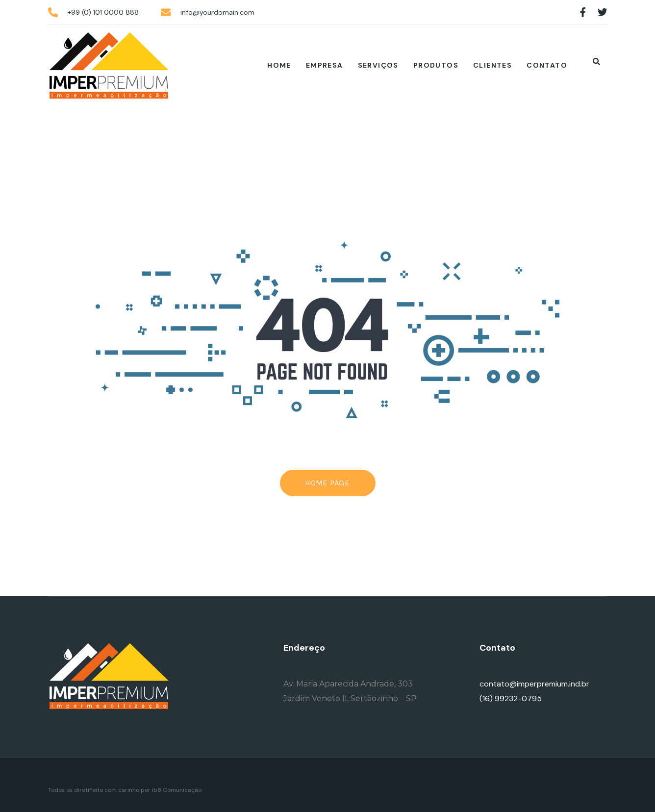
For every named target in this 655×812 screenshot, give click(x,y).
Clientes (492, 65)
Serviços (378, 65)
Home (279, 65)
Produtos (436, 65)
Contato (547, 65)
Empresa (325, 65)
